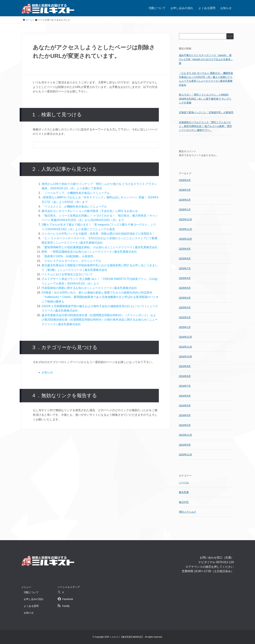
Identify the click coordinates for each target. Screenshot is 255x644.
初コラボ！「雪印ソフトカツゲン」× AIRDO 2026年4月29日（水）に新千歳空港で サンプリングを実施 (205, 99)
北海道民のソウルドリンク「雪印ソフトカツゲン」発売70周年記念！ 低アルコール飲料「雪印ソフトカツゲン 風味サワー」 (205, 126)
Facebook (68, 599)
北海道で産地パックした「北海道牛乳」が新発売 (206, 112)
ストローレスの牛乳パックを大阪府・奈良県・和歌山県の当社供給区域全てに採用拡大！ (98, 234)
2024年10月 (185, 356)
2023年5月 (185, 445)
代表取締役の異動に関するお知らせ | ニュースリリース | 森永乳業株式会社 (89, 288)
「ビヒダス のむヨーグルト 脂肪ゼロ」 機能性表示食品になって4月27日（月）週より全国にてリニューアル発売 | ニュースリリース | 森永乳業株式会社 (206, 79)
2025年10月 (185, 239)
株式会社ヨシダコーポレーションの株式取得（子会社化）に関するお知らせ (90, 211)
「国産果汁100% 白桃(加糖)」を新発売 (67, 256)
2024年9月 (185, 366)
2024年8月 (185, 376)
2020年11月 (185, 455)
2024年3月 (185, 425)
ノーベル (184, 482)
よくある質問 (207, 8)
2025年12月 (185, 219)
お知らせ (226, 8)
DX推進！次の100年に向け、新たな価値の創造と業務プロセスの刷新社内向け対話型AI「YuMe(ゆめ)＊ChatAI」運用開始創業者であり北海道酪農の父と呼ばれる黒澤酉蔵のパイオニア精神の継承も (100, 297)
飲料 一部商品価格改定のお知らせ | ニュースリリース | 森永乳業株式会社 (89, 252)
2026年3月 (185, 190)
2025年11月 (185, 229)
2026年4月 (185, 180)
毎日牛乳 (184, 502)
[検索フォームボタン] (154, 146)
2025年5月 (185, 288)
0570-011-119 (225, 562)
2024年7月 (185, 386)
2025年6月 (185, 278)
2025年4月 (185, 298)
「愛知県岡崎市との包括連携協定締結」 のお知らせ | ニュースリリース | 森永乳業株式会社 (100, 247)
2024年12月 (185, 337)
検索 (230, 36)
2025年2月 (185, 317)
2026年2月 (185, 200)
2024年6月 (185, 396)
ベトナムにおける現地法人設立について (67, 274)
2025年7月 (185, 268)
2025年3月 (185, 307)
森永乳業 (184, 492)
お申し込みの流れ (182, 8)
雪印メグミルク (188, 512)
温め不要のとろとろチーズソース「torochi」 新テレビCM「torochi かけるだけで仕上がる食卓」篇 (206, 59)
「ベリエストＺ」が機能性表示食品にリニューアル (74, 207)
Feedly (66, 606)
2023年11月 (185, 435)
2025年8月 (185, 258)
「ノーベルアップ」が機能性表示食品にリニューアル (76, 193)
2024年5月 (185, 406)
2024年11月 (185, 347)
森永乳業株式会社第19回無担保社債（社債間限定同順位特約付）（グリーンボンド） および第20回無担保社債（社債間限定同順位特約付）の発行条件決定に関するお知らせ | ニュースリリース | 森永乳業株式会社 (100, 320)
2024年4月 (185, 415)
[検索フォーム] (92, 145)
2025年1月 (185, 327)
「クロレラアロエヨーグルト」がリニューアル (71, 261)
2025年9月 (185, 249)
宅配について (157, 8)
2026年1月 (185, 209)
